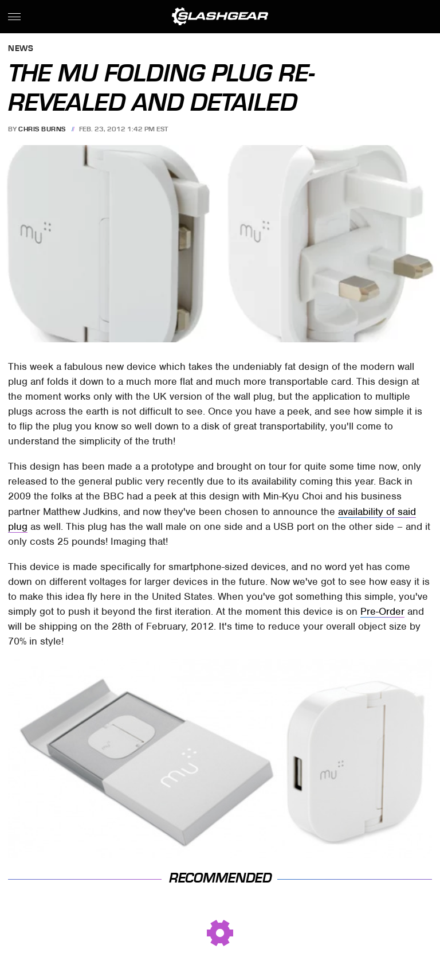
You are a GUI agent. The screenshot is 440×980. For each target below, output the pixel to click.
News (21, 49)
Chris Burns (42, 129)
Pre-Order (382, 611)
